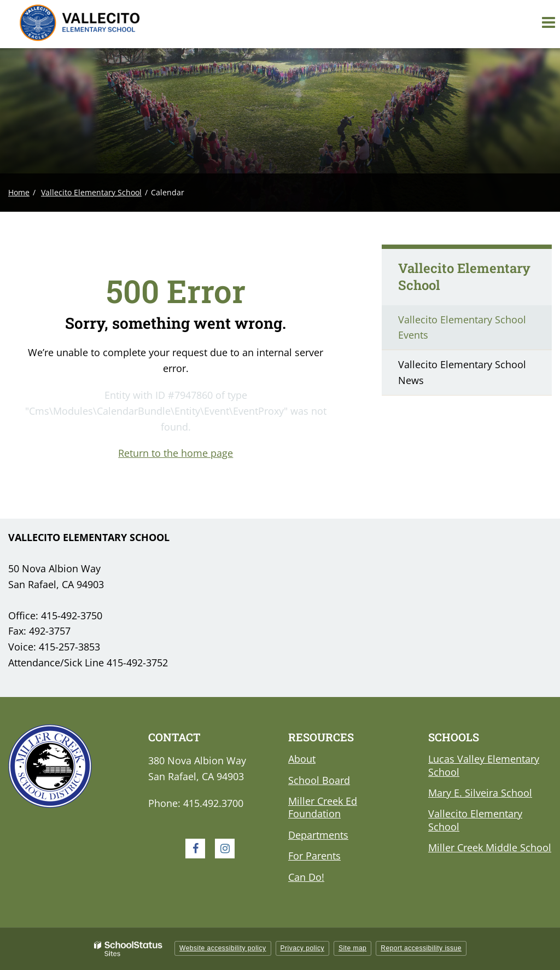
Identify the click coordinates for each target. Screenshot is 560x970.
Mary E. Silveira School (480, 793)
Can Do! (306, 877)
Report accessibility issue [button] (421, 948)
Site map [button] (352, 948)
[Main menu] (548, 22)
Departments (318, 835)
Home (19, 192)
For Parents (314, 856)
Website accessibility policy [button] (223, 948)
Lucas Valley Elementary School (484, 765)
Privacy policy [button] (302, 948)
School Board (319, 780)
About (302, 759)
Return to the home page (176, 453)
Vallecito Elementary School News (462, 372)
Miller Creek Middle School (490, 847)
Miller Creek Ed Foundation (323, 807)
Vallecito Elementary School (91, 192)
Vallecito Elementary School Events (462, 327)
